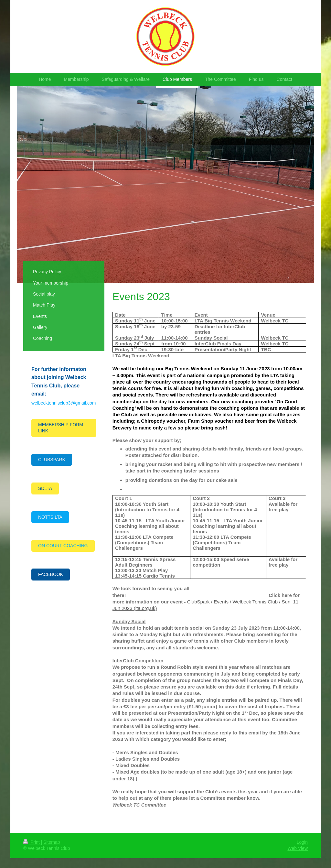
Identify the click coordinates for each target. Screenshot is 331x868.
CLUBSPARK (52, 460)
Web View (298, 848)
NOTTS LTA (50, 517)
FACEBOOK (51, 574)
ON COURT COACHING (63, 546)
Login (302, 842)
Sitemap (52, 842)
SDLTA (45, 488)
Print (32, 842)
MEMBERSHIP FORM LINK (61, 428)
